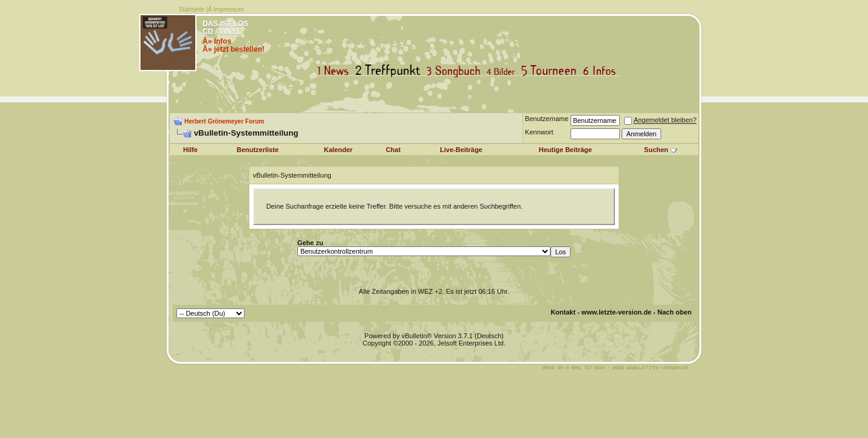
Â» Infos (217, 41)
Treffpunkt (390, 71)
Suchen (656, 150)
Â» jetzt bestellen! (234, 49)
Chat (393, 150)
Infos (602, 71)
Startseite (192, 9)
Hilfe (190, 150)
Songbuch (456, 71)
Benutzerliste (258, 150)
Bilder (503, 71)
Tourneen (552, 71)
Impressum (228, 9)
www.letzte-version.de (616, 312)
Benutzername (547, 119)
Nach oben (675, 312)
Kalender (339, 150)
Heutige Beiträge (565, 150)
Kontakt (563, 312)
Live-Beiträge (461, 150)
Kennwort (539, 132)
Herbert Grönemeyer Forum (224, 121)
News (336, 71)
